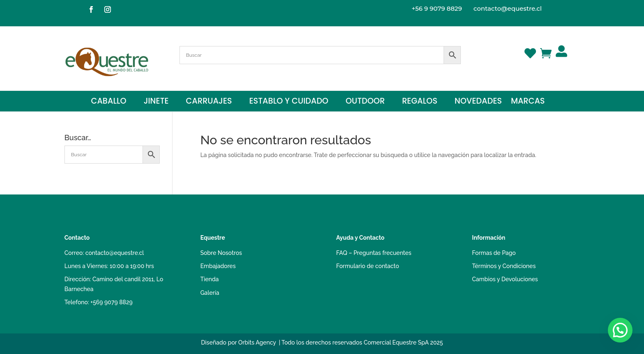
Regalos (420, 102)
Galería (210, 293)
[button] (620, 330)
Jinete (156, 102)
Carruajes (209, 102)
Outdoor (365, 102)
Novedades (478, 102)
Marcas (528, 102)
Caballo (108, 102)
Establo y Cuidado (289, 102)
